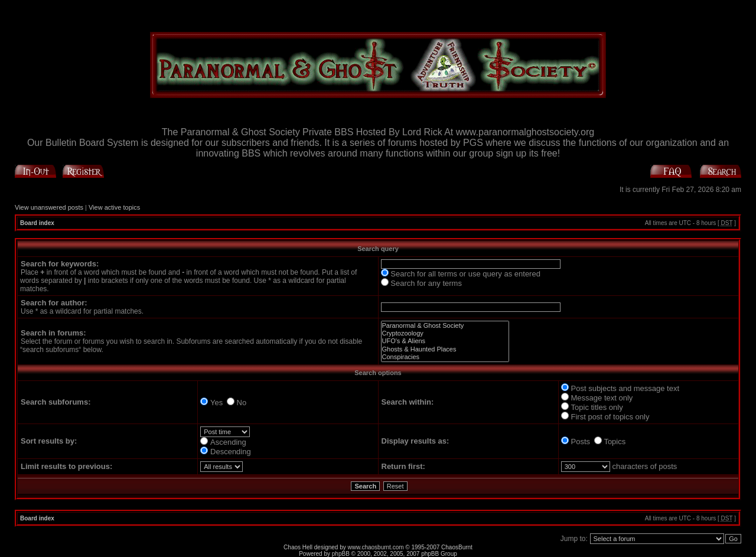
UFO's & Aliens (445, 341)
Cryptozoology (445, 333)
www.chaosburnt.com (376, 547)
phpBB (341, 554)
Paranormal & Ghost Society (445, 326)
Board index (37, 223)
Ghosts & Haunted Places (445, 349)
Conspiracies (445, 357)
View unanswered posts (49, 207)
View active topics (114, 207)
